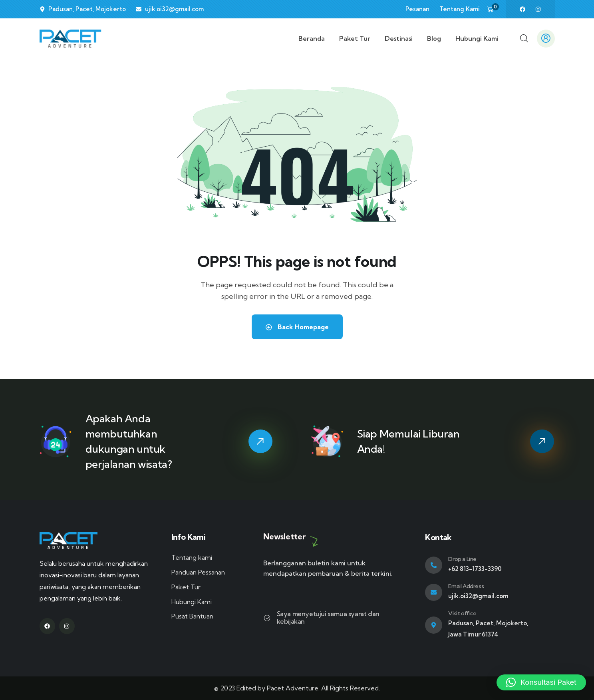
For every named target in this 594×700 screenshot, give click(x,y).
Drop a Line (462, 559)
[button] (541, 682)
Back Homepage (297, 327)
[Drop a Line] (434, 565)
